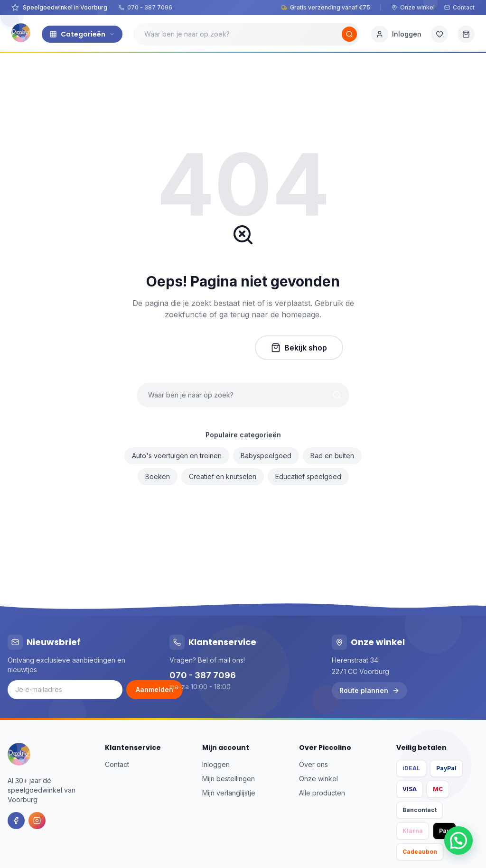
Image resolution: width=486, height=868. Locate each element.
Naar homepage (195, 348)
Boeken (158, 476)
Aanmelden (154, 689)
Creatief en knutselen (223, 476)
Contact (459, 7)
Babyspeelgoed (266, 456)
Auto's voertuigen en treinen (177, 456)
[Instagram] (37, 821)
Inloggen (216, 764)
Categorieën (82, 34)
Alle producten (322, 793)
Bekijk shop (299, 348)
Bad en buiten (332, 456)
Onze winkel (413, 7)
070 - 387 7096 (145, 7)
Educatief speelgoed (308, 476)
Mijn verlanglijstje (229, 793)
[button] (458, 840)
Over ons (313, 764)
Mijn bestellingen (229, 779)
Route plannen (369, 690)
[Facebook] (16, 821)
